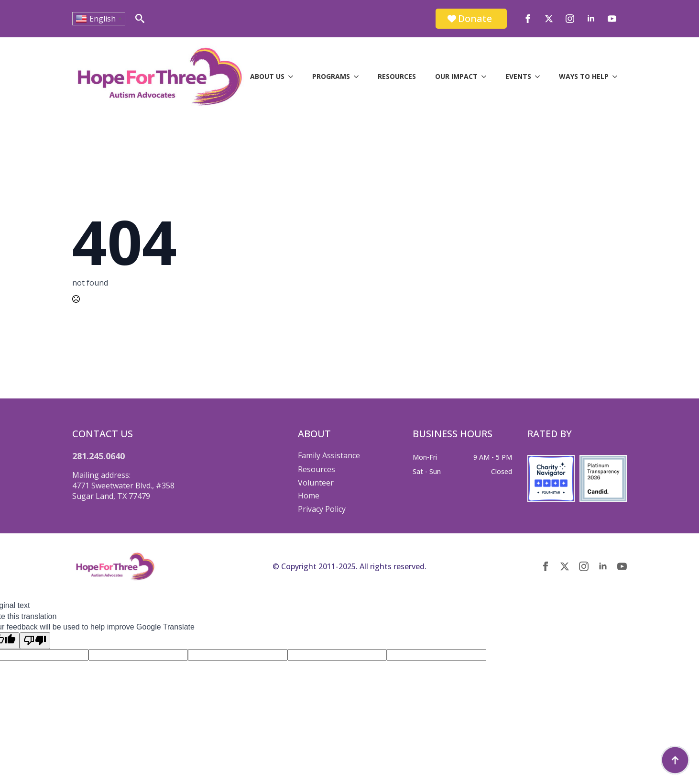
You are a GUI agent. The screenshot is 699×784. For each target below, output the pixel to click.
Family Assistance (329, 455)
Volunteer (316, 483)
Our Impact (456, 76)
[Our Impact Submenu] (487, 77)
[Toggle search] (140, 18)
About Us (267, 76)
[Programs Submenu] (359, 77)
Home (309, 496)
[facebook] (528, 19)
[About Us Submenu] (294, 77)
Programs (331, 76)
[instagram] (570, 19)
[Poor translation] (35, 640)
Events (518, 76)
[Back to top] (675, 760)
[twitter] (549, 19)
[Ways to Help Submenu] (618, 77)
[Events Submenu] (540, 77)
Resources (397, 76)
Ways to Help (584, 76)
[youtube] (612, 19)
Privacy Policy (322, 509)
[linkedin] (591, 19)
